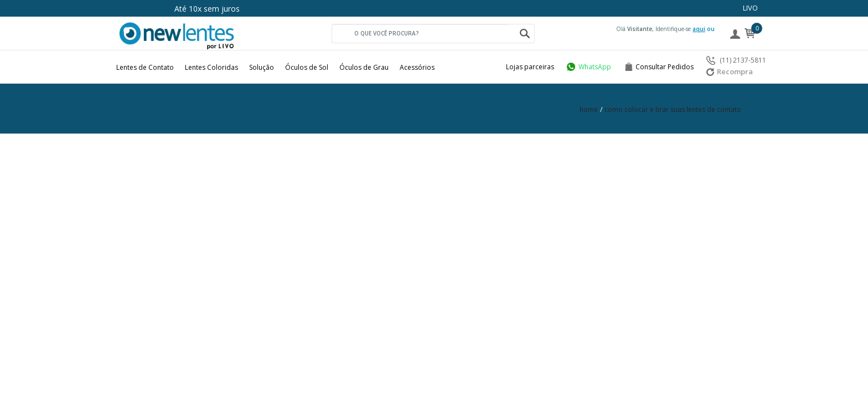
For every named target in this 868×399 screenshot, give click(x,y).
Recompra (730, 71)
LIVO (750, 8)
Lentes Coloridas (211, 67)
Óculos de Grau (364, 67)
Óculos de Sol (307, 67)
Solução (262, 67)
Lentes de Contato (145, 67)
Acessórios (417, 67)
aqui (699, 29)
